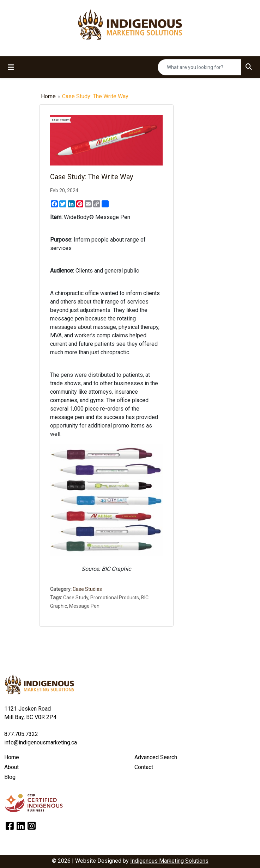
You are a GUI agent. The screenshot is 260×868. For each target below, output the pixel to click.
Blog (10, 777)
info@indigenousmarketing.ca (41, 742)
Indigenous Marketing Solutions (169, 861)
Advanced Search (156, 757)
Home (48, 96)
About (11, 767)
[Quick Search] (200, 67)
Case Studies (87, 589)
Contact (144, 767)
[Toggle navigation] (11, 67)
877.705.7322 (21, 734)
